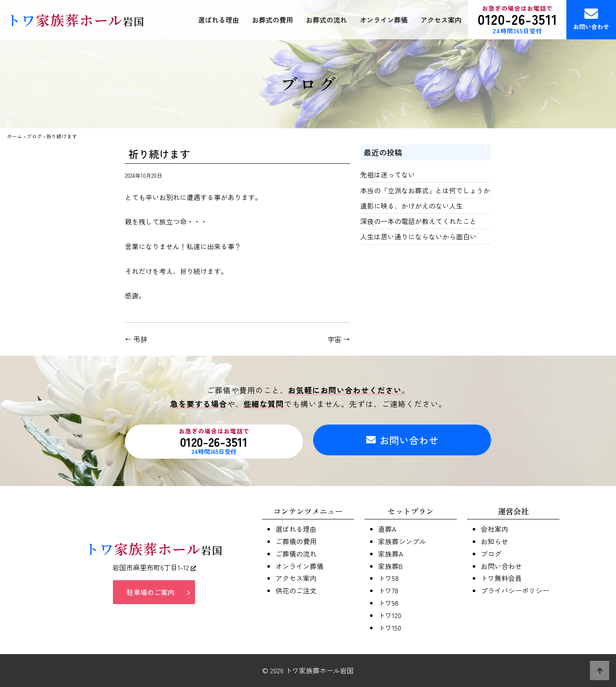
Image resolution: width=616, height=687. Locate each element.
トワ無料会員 (501, 578)
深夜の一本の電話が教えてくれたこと (418, 221)
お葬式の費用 (272, 20)
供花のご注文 (296, 590)
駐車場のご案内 (151, 593)
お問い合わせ (591, 19)
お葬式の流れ (326, 20)
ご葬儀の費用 (296, 541)
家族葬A (391, 554)
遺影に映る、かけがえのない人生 (412, 206)
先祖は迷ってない (388, 174)
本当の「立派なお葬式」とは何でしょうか (425, 190)
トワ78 (388, 590)
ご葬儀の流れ (296, 554)
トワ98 (388, 603)
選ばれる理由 (219, 20)
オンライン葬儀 (384, 20)
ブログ (34, 136)
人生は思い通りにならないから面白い (418, 236)
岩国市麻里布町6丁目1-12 (154, 568)
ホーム (15, 136)
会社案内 (495, 529)
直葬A (387, 529)
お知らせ (495, 541)
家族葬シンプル (402, 541)
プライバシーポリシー (515, 590)
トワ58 (388, 578)
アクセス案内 (441, 20)
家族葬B (391, 566)
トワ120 (390, 615)
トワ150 (390, 628)
